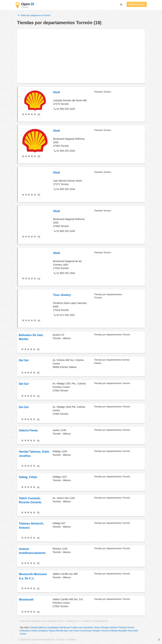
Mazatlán (123, 631)
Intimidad (71, 640)
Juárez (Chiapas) (39, 631)
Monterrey (65, 628)
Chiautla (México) (38, 628)
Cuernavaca (86, 631)
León (80, 628)
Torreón (131, 628)
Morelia (60, 631)
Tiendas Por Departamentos (95, 621)
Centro (23, 634)
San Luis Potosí (72, 631)
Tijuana (52, 631)
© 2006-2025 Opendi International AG (37, 640)
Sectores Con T (73, 621)
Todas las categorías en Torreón (34, 15)
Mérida (114, 631)
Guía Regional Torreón (53, 621)
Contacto (61, 640)
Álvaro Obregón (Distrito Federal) (110, 628)
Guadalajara (53, 628)
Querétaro (89, 628)
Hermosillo (133, 631)
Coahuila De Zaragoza (30, 621)
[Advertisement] (81, 56)
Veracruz (106, 631)
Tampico (97, 631)
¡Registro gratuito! (137, 4)
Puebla (74, 628)
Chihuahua (25, 631)
